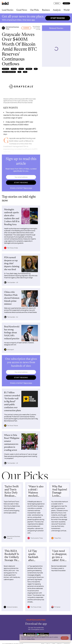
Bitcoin (14, 69)
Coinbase (29, 69)
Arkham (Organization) (9, 72)
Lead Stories (8, 10)
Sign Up (66, 3)
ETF (36, 69)
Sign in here (28, 188)
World (67, 10)
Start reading (58, 18)
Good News (22, 10)
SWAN (25, 72)
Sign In (57, 3)
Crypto (21, 69)
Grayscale (6, 69)
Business (46, 10)
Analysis (57, 10)
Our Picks (35, 10)
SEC (19, 72)
